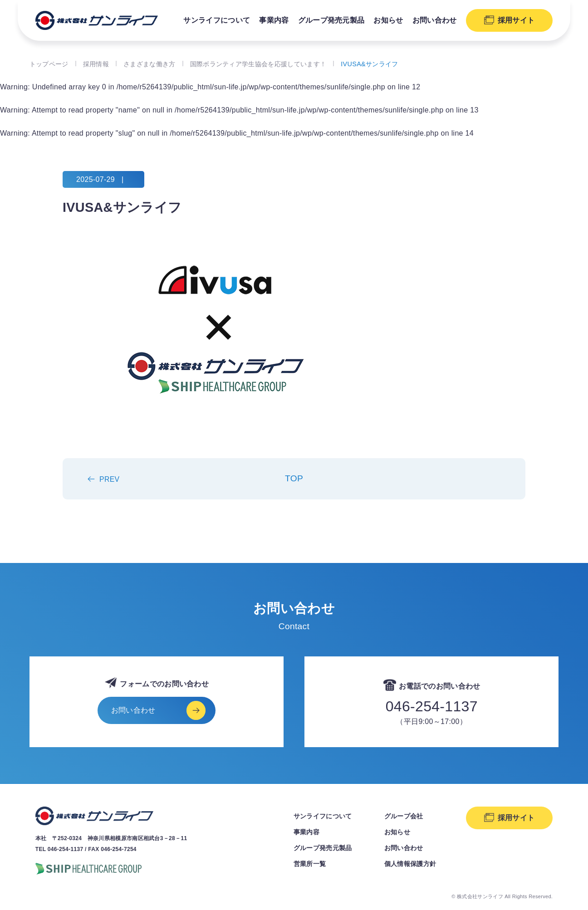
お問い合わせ (435, 20)
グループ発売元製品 (331, 20)
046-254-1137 (432, 706)
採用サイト (516, 20)
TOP (294, 478)
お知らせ (388, 20)
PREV (109, 479)
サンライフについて (217, 20)
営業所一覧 (310, 864)
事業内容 (274, 20)
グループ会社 (404, 816)
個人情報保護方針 (410, 864)
